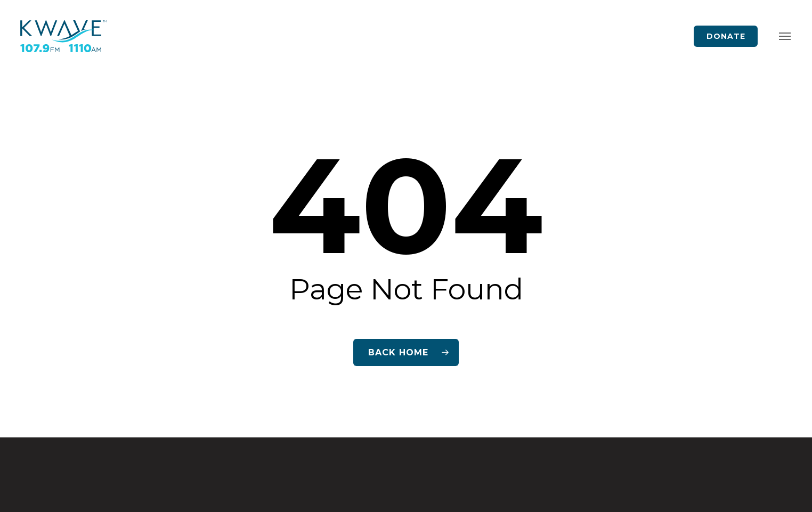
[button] (785, 36)
